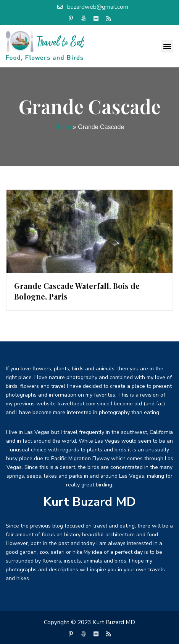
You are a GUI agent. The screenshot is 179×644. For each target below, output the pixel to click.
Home (63, 127)
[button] (167, 46)
